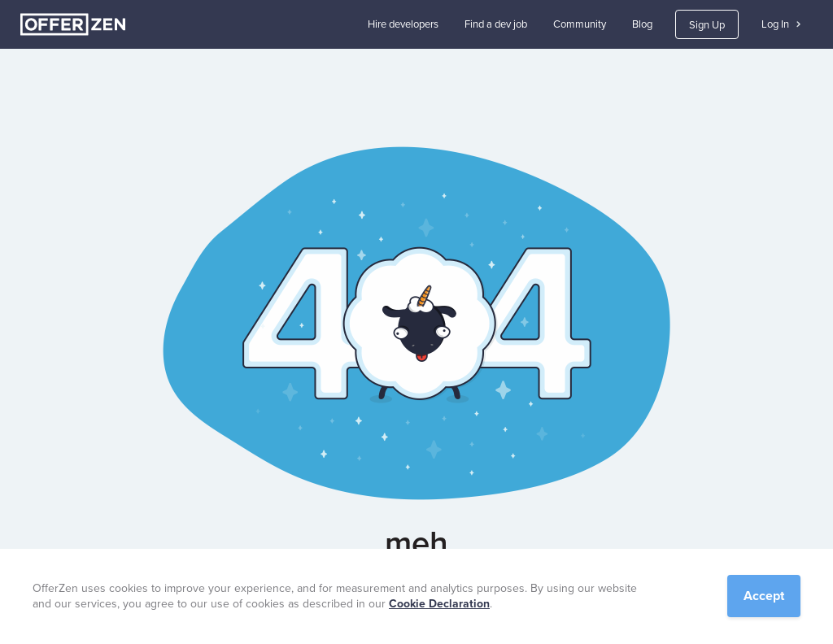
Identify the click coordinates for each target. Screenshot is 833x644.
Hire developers (403, 24)
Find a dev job (496, 24)
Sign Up (707, 25)
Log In (781, 24)
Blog (642, 24)
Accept (764, 596)
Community (580, 24)
